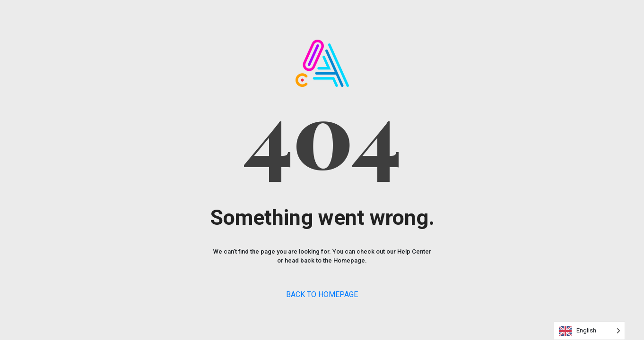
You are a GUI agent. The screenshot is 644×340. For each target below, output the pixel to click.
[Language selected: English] (589, 331)
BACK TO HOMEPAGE (322, 294)
